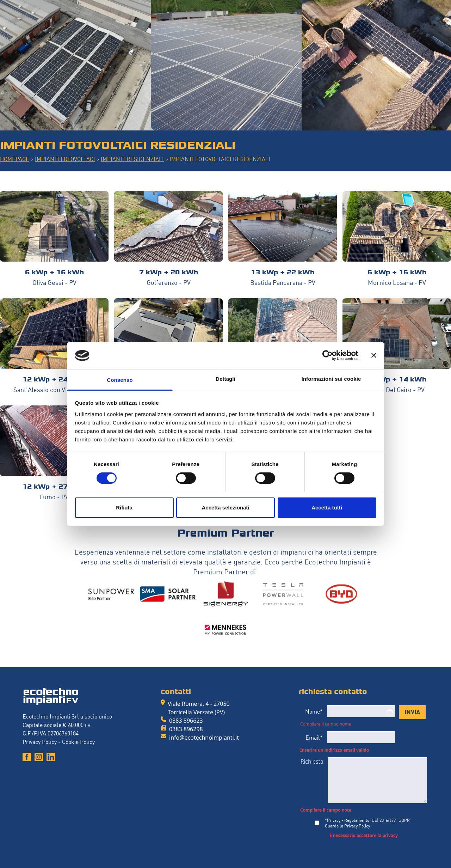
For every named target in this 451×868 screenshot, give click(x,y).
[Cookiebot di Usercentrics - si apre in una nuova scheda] (328, 355)
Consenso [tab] (120, 380)
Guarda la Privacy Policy (347, 826)
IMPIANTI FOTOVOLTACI (65, 159)
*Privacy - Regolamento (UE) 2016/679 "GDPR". (369, 823)
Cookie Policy (78, 741)
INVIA (412, 711)
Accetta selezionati (225, 508)
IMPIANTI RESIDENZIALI (132, 159)
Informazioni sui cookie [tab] (331, 379)
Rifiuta (124, 508)
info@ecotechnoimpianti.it (204, 738)
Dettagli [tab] (225, 379)
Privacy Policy (40, 741)
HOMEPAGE (15, 159)
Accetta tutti (327, 508)
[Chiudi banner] (374, 355)
